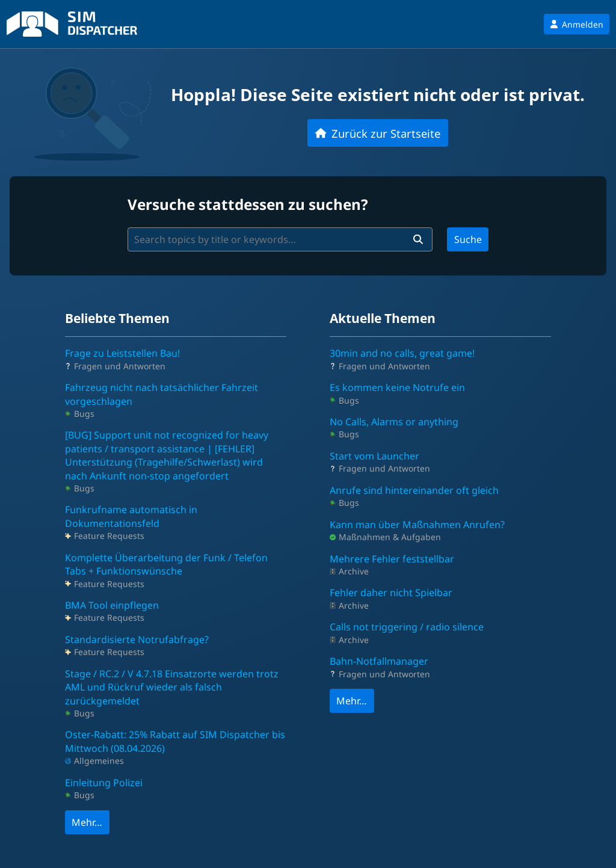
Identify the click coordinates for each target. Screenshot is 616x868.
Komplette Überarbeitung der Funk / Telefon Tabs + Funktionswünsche (166, 564)
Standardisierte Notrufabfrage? (137, 639)
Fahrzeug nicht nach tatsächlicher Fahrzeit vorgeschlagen (162, 394)
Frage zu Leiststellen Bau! (122, 353)
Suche (468, 239)
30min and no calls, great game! (402, 353)
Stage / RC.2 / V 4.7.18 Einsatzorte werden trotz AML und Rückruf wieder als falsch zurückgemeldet (172, 687)
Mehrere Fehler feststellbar (392, 559)
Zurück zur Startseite (378, 133)
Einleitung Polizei (104, 783)
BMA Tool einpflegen (112, 605)
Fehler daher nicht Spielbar (391, 593)
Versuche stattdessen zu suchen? (248, 204)
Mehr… (87, 822)
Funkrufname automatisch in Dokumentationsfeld (131, 516)
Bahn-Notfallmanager (379, 661)
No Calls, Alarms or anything (394, 422)
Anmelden (577, 24)
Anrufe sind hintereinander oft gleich (414, 490)
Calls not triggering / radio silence (407, 627)
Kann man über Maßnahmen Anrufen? (417, 525)
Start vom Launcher (374, 456)
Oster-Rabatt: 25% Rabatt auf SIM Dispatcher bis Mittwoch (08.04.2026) (175, 741)
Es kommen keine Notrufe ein (397, 387)
